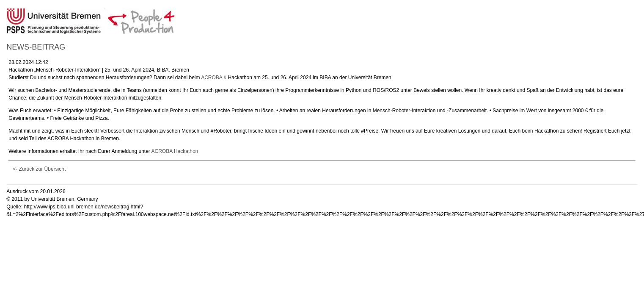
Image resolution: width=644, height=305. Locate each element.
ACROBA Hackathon (175, 151)
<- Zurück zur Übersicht (39, 169)
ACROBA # (214, 78)
